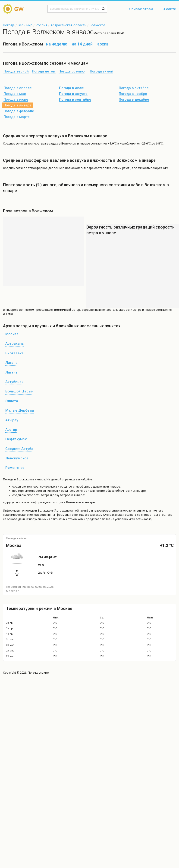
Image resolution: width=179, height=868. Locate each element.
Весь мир (25, 25)
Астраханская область (68, 25)
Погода (9, 25)
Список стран (141, 9)
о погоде (29, 511)
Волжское (98, 25)
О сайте (169, 9)
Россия (41, 25)
